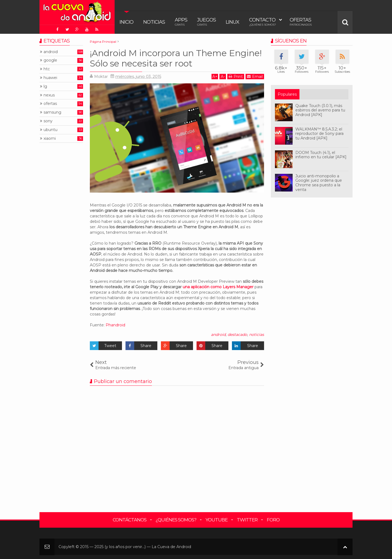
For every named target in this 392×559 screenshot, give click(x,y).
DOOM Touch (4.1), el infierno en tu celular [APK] (321, 155)
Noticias (154, 22)
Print (236, 76)
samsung (52, 112)
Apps (181, 22)
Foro (273, 520)
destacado (237, 335)
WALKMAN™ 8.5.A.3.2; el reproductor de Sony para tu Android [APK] (319, 134)
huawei (50, 78)
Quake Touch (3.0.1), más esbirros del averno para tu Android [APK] (320, 110)
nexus (49, 95)
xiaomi (50, 139)
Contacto (263, 22)
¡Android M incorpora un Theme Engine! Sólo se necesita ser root (176, 58)
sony (48, 121)
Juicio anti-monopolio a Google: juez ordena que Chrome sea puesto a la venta (319, 183)
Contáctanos (130, 520)
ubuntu (50, 130)
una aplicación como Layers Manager (218, 287)
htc (47, 69)
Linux (232, 22)
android (218, 335)
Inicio (126, 22)
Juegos (206, 22)
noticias (257, 335)
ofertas (50, 104)
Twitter (247, 520)
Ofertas (301, 22)
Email (255, 76)
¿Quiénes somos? (176, 520)
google (50, 60)
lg (45, 86)
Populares (287, 94)
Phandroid (115, 325)
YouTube (217, 520)
